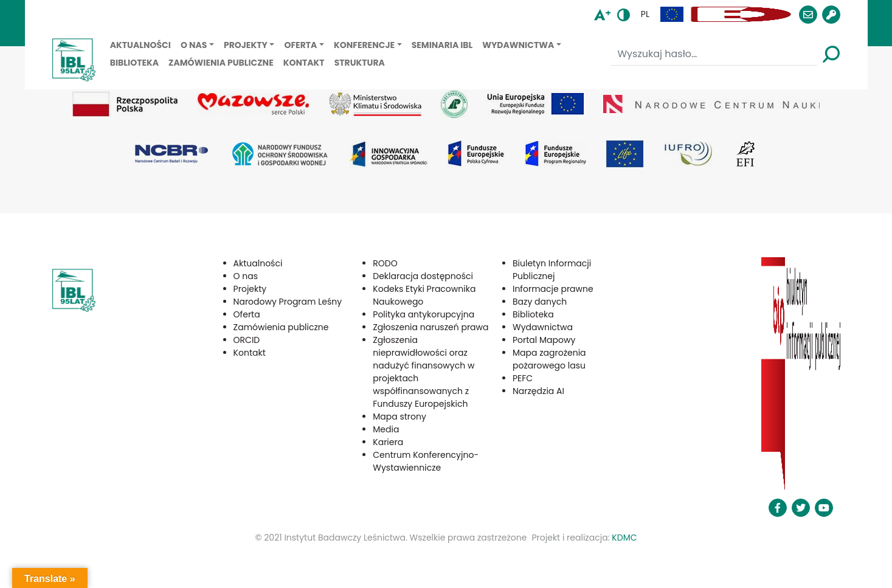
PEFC (523, 378)
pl (645, 14)
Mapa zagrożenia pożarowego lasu (549, 359)
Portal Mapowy (544, 340)
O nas (194, 45)
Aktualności (140, 45)
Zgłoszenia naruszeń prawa (430, 327)
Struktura (360, 63)
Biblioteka (134, 63)
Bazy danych (540, 302)
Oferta (300, 45)
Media (386, 429)
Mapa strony (399, 417)
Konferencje (364, 45)
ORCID (247, 340)
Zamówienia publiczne (221, 63)
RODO (385, 263)
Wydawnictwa (518, 45)
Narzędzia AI (538, 391)
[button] (672, 14)
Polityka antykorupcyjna (424, 314)
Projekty (246, 45)
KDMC (624, 538)
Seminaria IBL (442, 45)
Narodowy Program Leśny (288, 302)
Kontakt (304, 63)
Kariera (388, 442)
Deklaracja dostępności (423, 276)
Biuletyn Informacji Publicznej (552, 270)
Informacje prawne (553, 289)
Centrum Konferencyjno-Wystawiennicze (426, 461)
